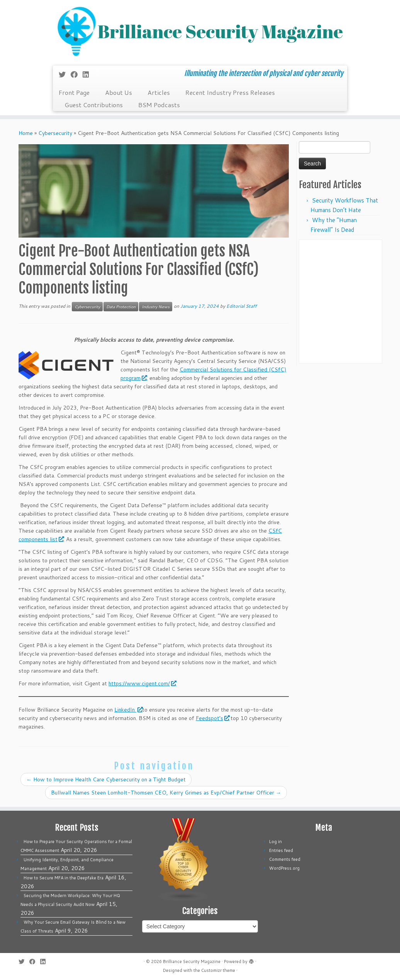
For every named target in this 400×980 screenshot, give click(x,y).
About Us (119, 92)
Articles (159, 92)
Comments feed (285, 859)
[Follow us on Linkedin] (88, 74)
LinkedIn (128, 710)
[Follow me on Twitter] (65, 74)
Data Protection (121, 307)
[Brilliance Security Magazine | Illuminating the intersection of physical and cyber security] (200, 32)
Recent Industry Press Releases (230, 92)
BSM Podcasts (159, 105)
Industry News (156, 307)
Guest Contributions (94, 105)
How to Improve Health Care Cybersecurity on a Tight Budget (106, 779)
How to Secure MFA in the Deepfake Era (64, 878)
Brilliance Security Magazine (192, 961)
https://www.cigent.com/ (142, 683)
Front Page (74, 92)
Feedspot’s (212, 718)
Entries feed (281, 850)
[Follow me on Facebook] (77, 74)
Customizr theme (218, 970)
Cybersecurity (55, 133)
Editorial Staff (242, 306)
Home (26, 133)
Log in (275, 842)
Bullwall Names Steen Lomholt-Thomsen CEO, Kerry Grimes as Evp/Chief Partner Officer (166, 793)
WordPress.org (284, 868)
